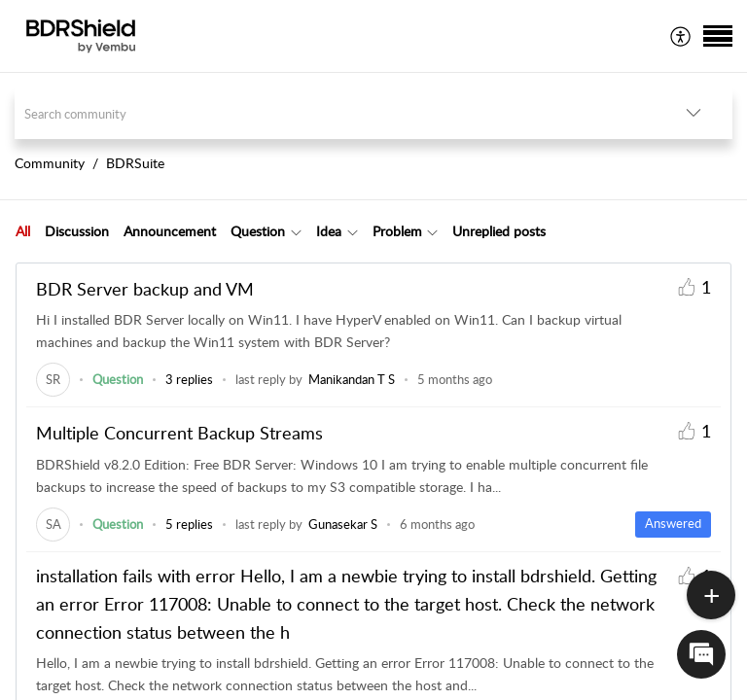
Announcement (170, 231)
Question (258, 231)
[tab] (23, 231)
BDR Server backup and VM (145, 289)
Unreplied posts (499, 231)
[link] (53, 379)
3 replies (189, 379)
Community (50, 163)
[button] (681, 36)
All (23, 231)
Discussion (77, 231)
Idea (329, 231)
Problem (397, 231)
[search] (335, 113)
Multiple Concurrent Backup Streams (179, 433)
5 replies (189, 524)
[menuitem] (681, 36)
